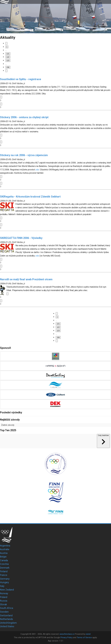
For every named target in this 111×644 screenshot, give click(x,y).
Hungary (4, 582)
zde (37, 170)
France (4, 575)
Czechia (4, 564)
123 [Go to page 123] (8, 60)
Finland (4, 571)
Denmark (5, 568)
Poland (4, 597)
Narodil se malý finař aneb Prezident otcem (26, 279)
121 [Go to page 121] (8, 54)
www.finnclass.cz (67, 634)
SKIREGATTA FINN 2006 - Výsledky (21, 238)
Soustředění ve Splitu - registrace (20, 79)
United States (7, 626)
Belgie (3, 557)
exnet (88, 634)
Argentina (5, 546)
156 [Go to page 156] (8, 67)
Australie (5, 549)
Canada (4, 560)
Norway (4, 593)
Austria (4, 553)
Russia (4, 601)
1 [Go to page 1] (7, 47)
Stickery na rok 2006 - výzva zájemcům (24, 155)
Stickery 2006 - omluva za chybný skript (24, 117)
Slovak (3, 604)
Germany (5, 579)
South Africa (7, 608)
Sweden (4, 612)
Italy (2, 586)
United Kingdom (8, 623)
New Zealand (7, 590)
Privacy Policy (67, 637)
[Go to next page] (6, 71)
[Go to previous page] (6, 43)
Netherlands (7, 619)
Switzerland (6, 615)
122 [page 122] (8, 57)
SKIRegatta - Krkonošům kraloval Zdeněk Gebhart (30, 197)
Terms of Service (84, 637)
